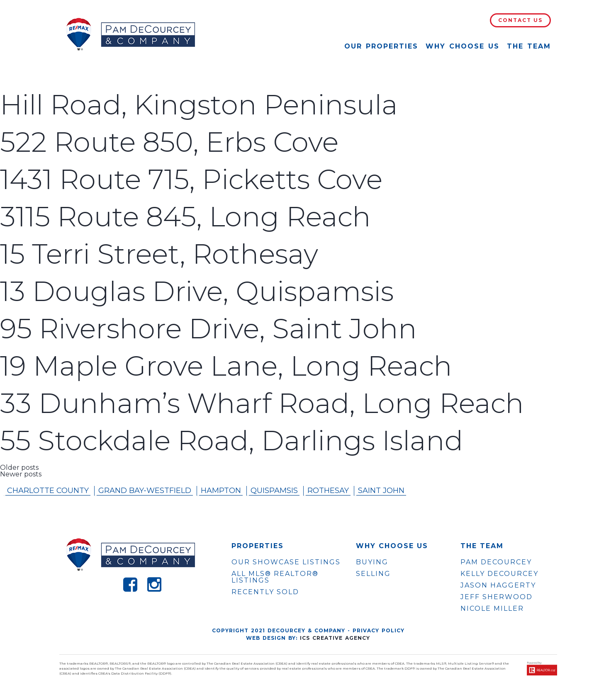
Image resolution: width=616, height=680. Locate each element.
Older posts (19, 467)
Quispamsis (274, 491)
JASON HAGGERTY (498, 585)
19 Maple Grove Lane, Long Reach (226, 366)
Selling (373, 574)
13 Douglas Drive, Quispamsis (197, 291)
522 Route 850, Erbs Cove (169, 142)
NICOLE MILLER (492, 609)
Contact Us (520, 20)
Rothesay (328, 491)
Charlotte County (48, 491)
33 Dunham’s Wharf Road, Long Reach (262, 403)
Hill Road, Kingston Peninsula (199, 105)
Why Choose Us (463, 46)
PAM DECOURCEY (496, 562)
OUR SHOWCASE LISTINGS (286, 562)
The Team (529, 46)
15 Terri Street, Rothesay (159, 254)
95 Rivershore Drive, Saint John (208, 329)
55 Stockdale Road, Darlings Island (231, 441)
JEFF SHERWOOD (497, 597)
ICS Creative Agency (335, 638)
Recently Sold (265, 592)
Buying (372, 562)
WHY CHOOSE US (392, 546)
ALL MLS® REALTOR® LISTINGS (275, 577)
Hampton (221, 491)
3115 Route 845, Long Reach (185, 217)
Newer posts (21, 474)
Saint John (381, 491)
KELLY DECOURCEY (499, 574)
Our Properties (381, 46)
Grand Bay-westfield (145, 491)
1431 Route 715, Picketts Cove (191, 179)
